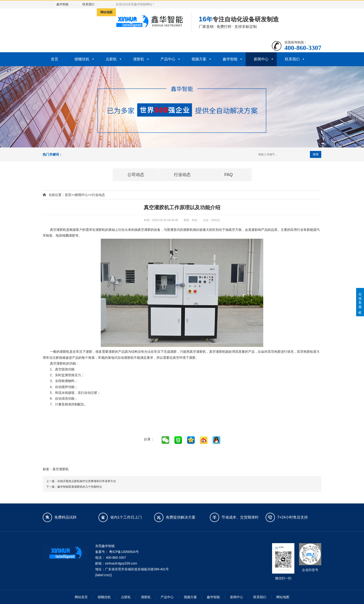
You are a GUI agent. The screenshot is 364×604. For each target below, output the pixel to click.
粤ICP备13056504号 (124, 552)
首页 (55, 59)
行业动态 (98, 195)
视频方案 (199, 59)
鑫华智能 (62, 4)
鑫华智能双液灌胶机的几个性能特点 (80, 487)
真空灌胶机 (61, 469)
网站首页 (81, 597)
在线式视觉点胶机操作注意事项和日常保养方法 (87, 481)
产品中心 (168, 59)
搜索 (316, 154)
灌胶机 (139, 59)
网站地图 (106, 12)
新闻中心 (261, 59)
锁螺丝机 (82, 59)
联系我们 (88, 4)
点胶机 (111, 59)
